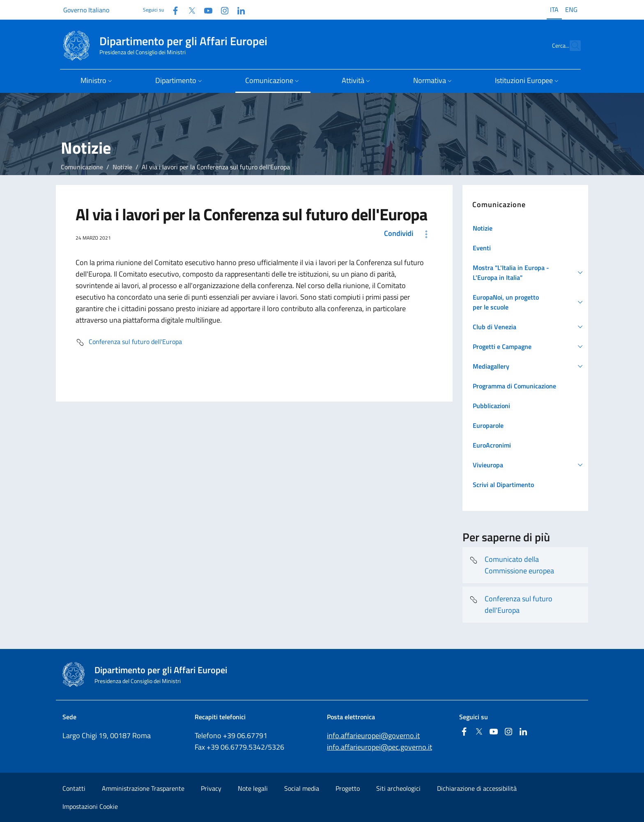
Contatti (74, 788)
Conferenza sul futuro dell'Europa (129, 342)
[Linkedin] (238, 10)
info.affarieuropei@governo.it (373, 735)
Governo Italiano (86, 10)
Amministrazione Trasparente (143, 788)
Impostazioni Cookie (90, 806)
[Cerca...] (571, 46)
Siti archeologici (398, 788)
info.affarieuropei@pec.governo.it (379, 747)
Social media (302, 788)
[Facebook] (172, 10)
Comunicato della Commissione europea (512, 565)
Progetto (348, 788)
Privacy (211, 788)
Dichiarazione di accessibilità (477, 788)
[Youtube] (205, 10)
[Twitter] (189, 10)
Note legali (253, 788)
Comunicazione (82, 167)
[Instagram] (221, 10)
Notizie (122, 167)
